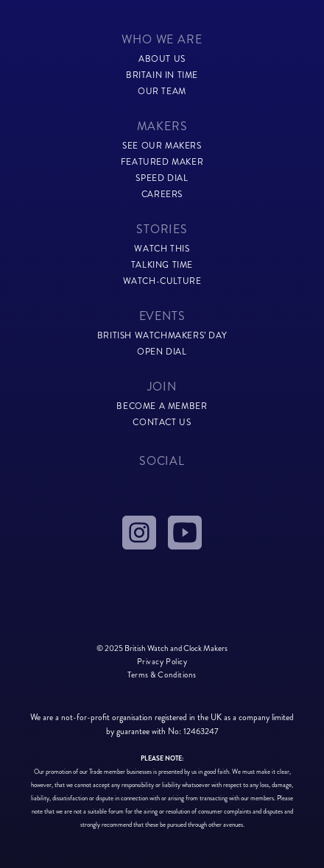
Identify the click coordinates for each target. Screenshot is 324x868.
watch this (162, 249)
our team (162, 92)
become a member (162, 406)
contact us (162, 423)
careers (162, 195)
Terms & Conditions (162, 675)
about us (162, 59)
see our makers (162, 146)
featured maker (162, 162)
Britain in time (162, 75)
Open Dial (162, 352)
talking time (162, 265)
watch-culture (162, 281)
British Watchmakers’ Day (162, 336)
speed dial (162, 178)
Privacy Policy (162, 661)
